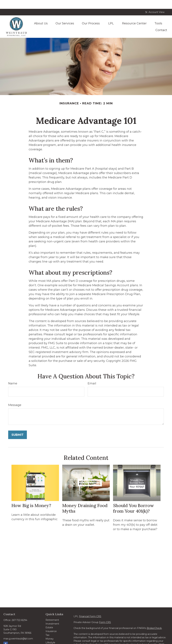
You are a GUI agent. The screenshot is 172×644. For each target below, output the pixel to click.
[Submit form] (18, 426)
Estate (49, 619)
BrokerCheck (154, 619)
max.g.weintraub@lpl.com (18, 630)
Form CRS (105, 613)
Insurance (51, 622)
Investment (52, 615)
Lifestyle (50, 634)
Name (13, 375)
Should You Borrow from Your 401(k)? (134, 499)
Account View (155, 3)
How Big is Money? (31, 497)
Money (50, 630)
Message (15, 396)
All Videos (51, 641)
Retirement (52, 611)
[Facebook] (6, 635)
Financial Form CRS (90, 608)
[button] (41, 14)
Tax (47, 626)
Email (92, 375)
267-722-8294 (19, 611)
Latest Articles (54, 637)
